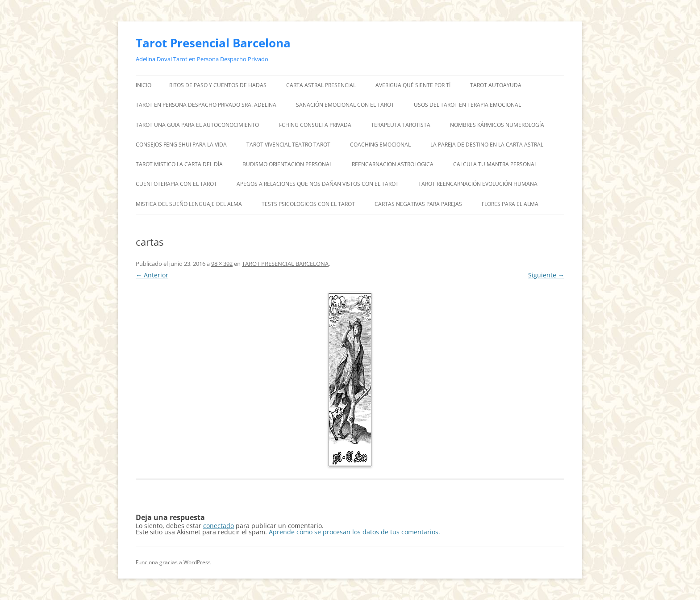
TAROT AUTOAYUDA (496, 85)
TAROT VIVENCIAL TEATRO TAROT (288, 145)
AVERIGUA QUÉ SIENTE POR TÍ (413, 85)
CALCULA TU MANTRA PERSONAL (495, 164)
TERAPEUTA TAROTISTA (401, 125)
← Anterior (152, 275)
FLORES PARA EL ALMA (510, 204)
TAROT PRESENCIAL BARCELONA (285, 264)
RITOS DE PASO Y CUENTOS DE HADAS (218, 85)
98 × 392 (222, 264)
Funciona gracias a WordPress (173, 562)
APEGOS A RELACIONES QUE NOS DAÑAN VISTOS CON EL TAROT (318, 184)
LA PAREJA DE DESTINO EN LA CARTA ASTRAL (487, 145)
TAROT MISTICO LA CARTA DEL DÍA (179, 164)
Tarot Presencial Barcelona (213, 43)
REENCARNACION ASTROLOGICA (393, 164)
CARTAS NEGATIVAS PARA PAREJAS (418, 204)
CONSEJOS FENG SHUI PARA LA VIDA (181, 145)
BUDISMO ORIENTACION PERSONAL (287, 164)
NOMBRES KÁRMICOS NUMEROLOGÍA (497, 125)
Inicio (144, 85)
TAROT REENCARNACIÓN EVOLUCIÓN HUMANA (478, 184)
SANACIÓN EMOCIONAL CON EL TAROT (345, 105)
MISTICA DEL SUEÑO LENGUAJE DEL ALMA (189, 204)
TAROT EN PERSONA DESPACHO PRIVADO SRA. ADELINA (206, 105)
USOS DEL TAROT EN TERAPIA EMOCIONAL (467, 105)
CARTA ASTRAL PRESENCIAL (321, 85)
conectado (219, 526)
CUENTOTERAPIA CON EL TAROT (176, 184)
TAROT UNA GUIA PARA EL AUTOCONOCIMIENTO (197, 125)
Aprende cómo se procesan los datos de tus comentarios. (354, 532)
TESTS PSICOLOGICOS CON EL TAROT (308, 204)
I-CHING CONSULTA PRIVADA (315, 125)
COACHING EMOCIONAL (380, 145)
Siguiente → (546, 275)
